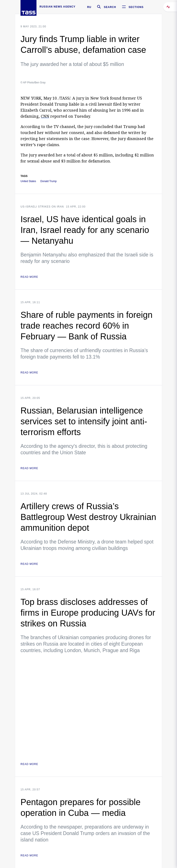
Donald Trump (48, 181)
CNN (45, 116)
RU (89, 7)
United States (28, 181)
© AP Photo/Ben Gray (33, 83)
